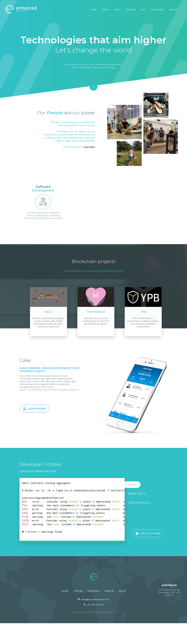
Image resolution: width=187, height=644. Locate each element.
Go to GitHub (148, 533)
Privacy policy (80, 612)
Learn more (34, 409)
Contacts (174, 10)
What (117, 10)
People (105, 10)
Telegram (93, 591)
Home (93, 10)
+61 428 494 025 (94, 605)
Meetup (109, 591)
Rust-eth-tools (139, 503)
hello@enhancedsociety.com (93, 599)
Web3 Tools (137, 494)
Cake (143, 10)
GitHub (78, 591)
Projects (131, 10)
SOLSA (133, 485)
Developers (157, 10)
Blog (123, 591)
